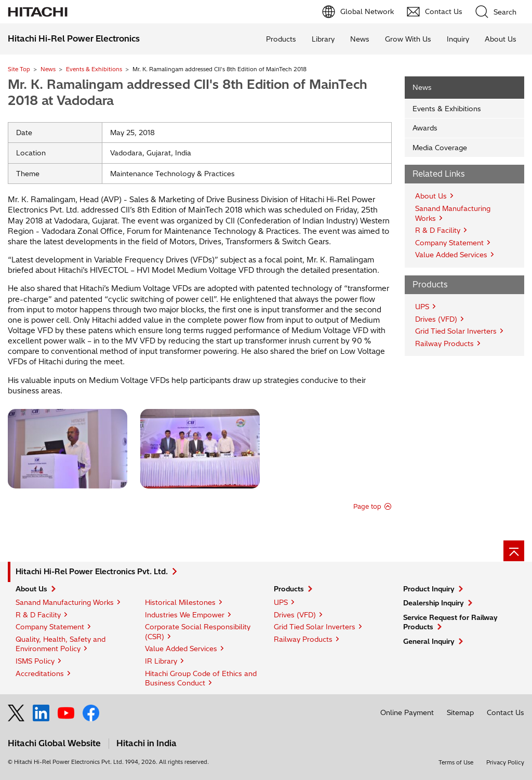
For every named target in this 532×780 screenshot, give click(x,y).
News (360, 39)
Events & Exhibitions (94, 69)
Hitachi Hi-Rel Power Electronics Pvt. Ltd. (92, 572)
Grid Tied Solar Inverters (456, 331)
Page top (367, 506)
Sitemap (460, 712)
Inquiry (458, 39)
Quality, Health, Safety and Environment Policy (61, 644)
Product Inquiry (429, 589)
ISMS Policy (35, 661)
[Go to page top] (514, 551)
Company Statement (449, 243)
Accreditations (40, 673)
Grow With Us (408, 39)
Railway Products (444, 343)
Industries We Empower (185, 615)
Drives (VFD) (436, 319)
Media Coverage (440, 148)
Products (281, 39)
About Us (501, 39)
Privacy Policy (505, 762)
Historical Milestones (180, 602)
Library (323, 39)
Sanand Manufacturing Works (65, 602)
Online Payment (407, 712)
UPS (422, 307)
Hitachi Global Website (54, 743)
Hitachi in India (147, 743)
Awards (425, 128)
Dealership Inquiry (434, 603)
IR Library (161, 661)
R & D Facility (438, 230)
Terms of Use (456, 762)
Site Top (19, 69)
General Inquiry (429, 641)
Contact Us (506, 712)
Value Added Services (451, 255)
